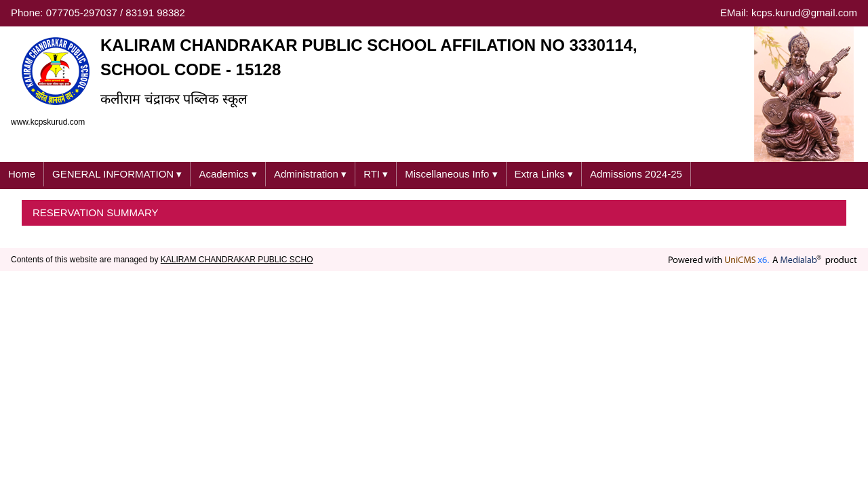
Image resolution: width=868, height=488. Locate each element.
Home (22, 174)
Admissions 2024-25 (636, 174)
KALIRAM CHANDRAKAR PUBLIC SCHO (237, 260)
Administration (310, 175)
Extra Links (544, 175)
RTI (376, 175)
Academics (228, 175)
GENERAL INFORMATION (117, 175)
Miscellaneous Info (451, 175)
